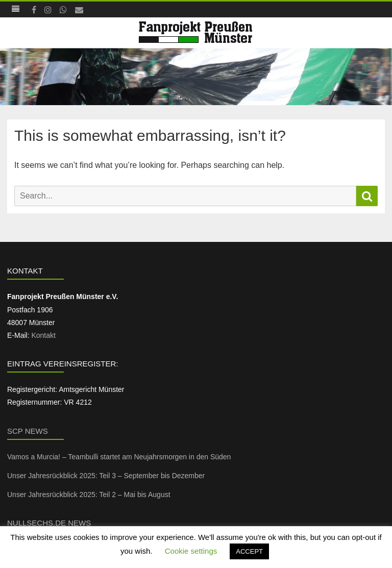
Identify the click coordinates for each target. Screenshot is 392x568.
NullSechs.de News (49, 523)
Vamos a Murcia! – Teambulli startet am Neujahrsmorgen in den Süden (119, 457)
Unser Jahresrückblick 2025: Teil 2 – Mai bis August (89, 495)
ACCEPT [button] (249, 551)
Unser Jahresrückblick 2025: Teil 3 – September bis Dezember (106, 476)
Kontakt (43, 335)
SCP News (28, 431)
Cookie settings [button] (191, 551)
